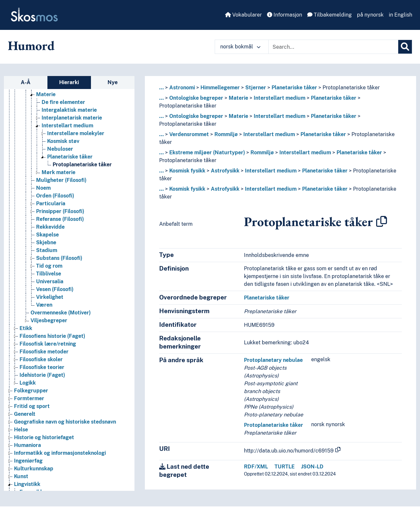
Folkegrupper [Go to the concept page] (31, 391)
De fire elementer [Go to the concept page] (63, 102)
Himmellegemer (220, 88)
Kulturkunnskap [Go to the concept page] (34, 469)
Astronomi (182, 88)
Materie (238, 98)
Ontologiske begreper (196, 98)
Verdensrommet (189, 134)
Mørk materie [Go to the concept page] (58, 172)
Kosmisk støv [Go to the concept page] (63, 141)
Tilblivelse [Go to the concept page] (49, 274)
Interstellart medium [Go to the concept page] (67, 126)
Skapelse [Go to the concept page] (47, 235)
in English (401, 15)
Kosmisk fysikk (187, 171)
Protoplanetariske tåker (351, 88)
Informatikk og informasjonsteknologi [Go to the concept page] (60, 453)
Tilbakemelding (330, 15)
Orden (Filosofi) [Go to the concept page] (55, 196)
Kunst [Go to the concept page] (21, 476)
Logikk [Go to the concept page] (28, 383)
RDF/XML (256, 467)
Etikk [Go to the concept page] (26, 328)
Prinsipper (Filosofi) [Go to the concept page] (60, 211)
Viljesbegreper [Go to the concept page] (49, 320)
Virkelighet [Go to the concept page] (50, 297)
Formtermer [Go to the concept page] (29, 398)
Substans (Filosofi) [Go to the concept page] (59, 258)
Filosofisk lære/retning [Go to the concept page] (48, 344)
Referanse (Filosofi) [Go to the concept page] (60, 219)
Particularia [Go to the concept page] (51, 204)
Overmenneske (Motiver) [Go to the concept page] (61, 313)
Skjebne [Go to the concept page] (46, 242)
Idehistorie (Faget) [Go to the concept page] (42, 375)
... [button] (161, 88)
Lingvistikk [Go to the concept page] (27, 484)
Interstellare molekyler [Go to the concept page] (76, 133)
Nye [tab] (113, 82)
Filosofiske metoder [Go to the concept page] (44, 352)
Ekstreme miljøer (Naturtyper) (207, 153)
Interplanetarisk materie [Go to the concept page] (72, 118)
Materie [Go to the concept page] (46, 94)
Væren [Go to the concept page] (44, 305)
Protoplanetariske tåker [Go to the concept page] (82, 165)
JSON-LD (312, 467)
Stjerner (256, 88)
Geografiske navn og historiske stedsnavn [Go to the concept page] (65, 422)
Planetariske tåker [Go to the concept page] (70, 157)
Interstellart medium (280, 98)
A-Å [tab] (26, 82)
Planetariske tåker (294, 88)
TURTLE (285, 467)
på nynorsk (370, 15)
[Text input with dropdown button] (333, 47)
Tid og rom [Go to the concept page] (49, 266)
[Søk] (405, 47)
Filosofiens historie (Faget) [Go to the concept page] (52, 336)
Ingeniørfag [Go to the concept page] (28, 461)
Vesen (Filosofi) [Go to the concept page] (55, 289)
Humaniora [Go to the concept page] (27, 445)
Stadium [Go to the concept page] (47, 250)
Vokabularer (243, 15)
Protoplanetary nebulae (273, 360)
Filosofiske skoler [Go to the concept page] (41, 359)
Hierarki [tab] (69, 82)
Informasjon (285, 15)
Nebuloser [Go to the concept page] (60, 149)
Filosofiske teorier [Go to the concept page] (42, 367)
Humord (31, 45)
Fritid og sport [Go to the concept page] (32, 406)
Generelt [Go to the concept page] (25, 414)
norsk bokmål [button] (240, 47)
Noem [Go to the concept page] (43, 188)
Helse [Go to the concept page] (21, 430)
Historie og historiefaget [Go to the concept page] (44, 437)
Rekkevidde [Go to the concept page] (50, 227)
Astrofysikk (225, 171)
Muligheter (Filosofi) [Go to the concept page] (61, 180)
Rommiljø (226, 134)
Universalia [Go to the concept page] (50, 281)
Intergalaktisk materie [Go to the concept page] (69, 110)
